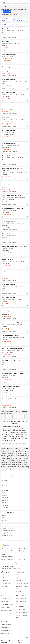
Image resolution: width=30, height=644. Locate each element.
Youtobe (9, 569)
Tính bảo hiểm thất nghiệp (22, 612)
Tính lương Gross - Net (22, 599)
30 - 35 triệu (6, 240)
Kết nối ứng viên (5, 607)
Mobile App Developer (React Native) (12, 323)
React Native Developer (8, 54)
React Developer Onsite (9, 67)
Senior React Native (7, 105)
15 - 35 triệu (6, 177)
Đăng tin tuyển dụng (6, 599)
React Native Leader (8, 29)
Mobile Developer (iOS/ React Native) (12, 310)
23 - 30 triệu (6, 189)
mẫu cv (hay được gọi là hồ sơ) (18, 452)
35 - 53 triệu (6, 35)
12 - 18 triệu (6, 137)
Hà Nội (4, 46)
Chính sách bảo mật (6, 581)
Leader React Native (8, 259)
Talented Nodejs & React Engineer (11, 386)
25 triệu (5, 392)
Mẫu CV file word (20, 581)
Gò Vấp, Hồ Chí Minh (8, 58)
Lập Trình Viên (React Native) (10, 335)
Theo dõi (7, 11)
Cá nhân (11, 25)
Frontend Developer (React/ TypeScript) (13, 374)
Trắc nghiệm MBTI (20, 591)
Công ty (18, 25)
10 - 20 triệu (6, 202)
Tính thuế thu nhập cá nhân (21, 603)
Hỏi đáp (3, 578)
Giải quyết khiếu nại (6, 583)
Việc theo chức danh (6, 625)
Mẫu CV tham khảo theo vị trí (22, 587)
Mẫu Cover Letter (20, 578)
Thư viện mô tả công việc (7, 613)
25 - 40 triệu (6, 98)
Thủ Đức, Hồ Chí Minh (8, 109)
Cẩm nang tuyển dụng (6, 610)
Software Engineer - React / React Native (13, 208)
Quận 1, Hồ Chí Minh (7, 122)
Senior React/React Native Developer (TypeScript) (12, 169)
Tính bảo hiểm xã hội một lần (22, 616)
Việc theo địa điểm (5, 627)
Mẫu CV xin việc (20, 575)
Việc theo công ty (5, 633)
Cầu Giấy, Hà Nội (7, 71)
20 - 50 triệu (6, 73)
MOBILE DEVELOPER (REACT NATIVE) (12, 196)
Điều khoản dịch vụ (6, 586)
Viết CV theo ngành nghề (22, 583)
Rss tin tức (20, 642)
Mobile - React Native (8, 272)
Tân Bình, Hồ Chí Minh (8, 134)
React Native (5, 42)
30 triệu (5, 303)
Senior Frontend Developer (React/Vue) (13, 348)
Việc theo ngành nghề (6, 630)
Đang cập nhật (7, 60)
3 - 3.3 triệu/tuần (7, 253)
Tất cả (5, 25)
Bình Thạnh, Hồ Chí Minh (9, 200)
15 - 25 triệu (6, 329)
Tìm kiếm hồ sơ (5, 602)
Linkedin (14, 569)
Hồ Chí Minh (6, 33)
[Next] (23, 416)
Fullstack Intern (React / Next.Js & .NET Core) (14, 247)
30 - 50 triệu (6, 265)
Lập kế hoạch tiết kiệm (21, 609)
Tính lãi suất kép (20, 606)
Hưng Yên (5, 378)
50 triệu (5, 111)
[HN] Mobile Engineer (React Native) (12, 361)
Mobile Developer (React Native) (11, 183)
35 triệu (5, 48)
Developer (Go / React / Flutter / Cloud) (13, 399)
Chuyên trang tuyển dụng (7, 604)
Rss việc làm (20, 640)
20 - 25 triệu (6, 291)
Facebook (4, 569)
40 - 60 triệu (6, 354)
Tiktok (19, 569)
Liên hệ (3, 575)
